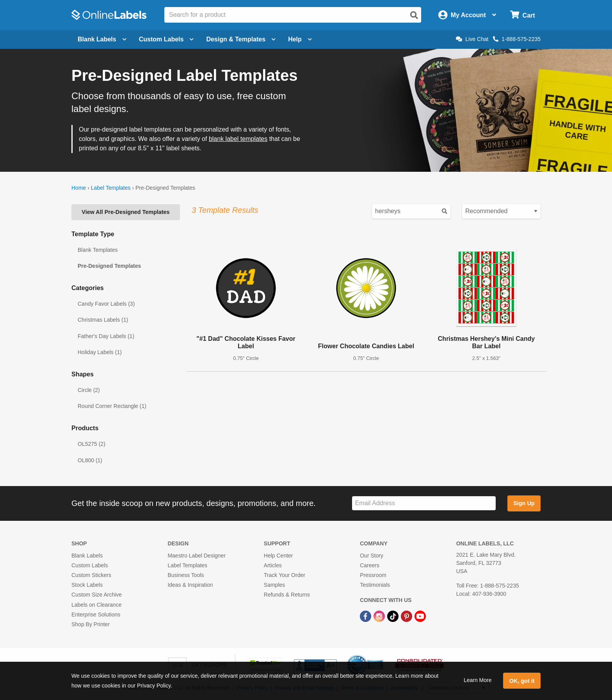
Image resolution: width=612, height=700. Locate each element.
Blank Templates (98, 250)
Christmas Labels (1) (103, 320)
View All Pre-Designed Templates (125, 212)
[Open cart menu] (522, 15)
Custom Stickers (91, 575)
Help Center (278, 556)
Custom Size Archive (97, 595)
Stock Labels (87, 585)
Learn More (478, 680)
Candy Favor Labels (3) (106, 304)
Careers (370, 565)
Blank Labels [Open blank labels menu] (102, 39)
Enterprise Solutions (96, 615)
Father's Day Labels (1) (106, 336)
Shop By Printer (91, 624)
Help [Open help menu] (300, 39)
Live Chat (472, 39)
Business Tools (186, 575)
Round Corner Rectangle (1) (112, 406)
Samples (274, 585)
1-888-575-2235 (517, 39)
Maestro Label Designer (197, 556)
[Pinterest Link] (407, 616)
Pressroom (373, 575)
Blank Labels (87, 556)
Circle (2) (89, 390)
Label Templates (111, 188)
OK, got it (522, 681)
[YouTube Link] (420, 616)
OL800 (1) (90, 460)
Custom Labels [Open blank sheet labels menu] (166, 39)
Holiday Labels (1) (100, 352)
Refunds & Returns (287, 595)
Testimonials (375, 585)
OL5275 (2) (92, 444)
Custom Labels (90, 565)
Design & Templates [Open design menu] (241, 39)
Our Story (372, 556)
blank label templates (238, 139)
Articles (273, 565)
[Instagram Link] (380, 616)
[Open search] (414, 15)
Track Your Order (285, 575)
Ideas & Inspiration (190, 585)
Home (79, 188)
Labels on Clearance (96, 605)
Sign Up (524, 503)
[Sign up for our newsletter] (424, 503)
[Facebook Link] (366, 616)
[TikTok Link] (394, 616)
